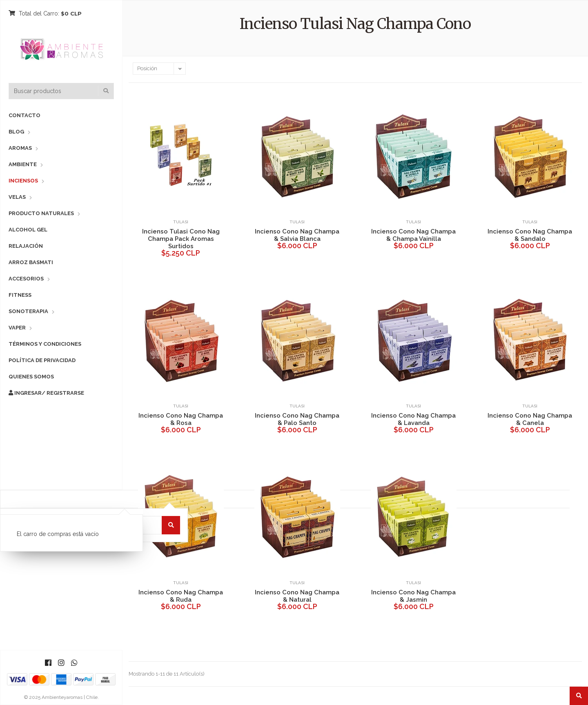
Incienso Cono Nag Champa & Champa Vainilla (413, 235)
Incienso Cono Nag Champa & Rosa (181, 419)
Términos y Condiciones (45, 344)
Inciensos (23, 181)
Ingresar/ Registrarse (46, 393)
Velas (17, 197)
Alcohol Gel (28, 230)
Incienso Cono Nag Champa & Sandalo (530, 235)
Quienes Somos (31, 377)
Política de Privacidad (42, 360)
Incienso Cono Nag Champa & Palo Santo (297, 419)
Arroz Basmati (31, 262)
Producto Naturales (41, 213)
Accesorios (26, 279)
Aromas (20, 148)
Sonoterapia (28, 311)
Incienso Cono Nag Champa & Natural (297, 596)
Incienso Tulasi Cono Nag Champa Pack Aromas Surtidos (181, 239)
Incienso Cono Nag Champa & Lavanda (413, 419)
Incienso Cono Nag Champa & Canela (530, 419)
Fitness (20, 295)
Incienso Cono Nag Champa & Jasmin (413, 596)
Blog (16, 132)
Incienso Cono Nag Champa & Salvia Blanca (297, 235)
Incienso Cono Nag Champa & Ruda (181, 596)
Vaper (17, 328)
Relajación (26, 246)
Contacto (24, 115)
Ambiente (23, 164)
